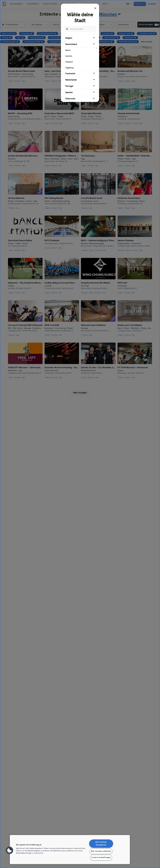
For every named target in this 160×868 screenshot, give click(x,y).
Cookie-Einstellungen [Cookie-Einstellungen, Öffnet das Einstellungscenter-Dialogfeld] (101, 858)
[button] (9, 850)
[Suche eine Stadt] (80, 29)
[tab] (80, 38)
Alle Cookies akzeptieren (101, 844)
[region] (70, 850)
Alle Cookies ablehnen (101, 851)
